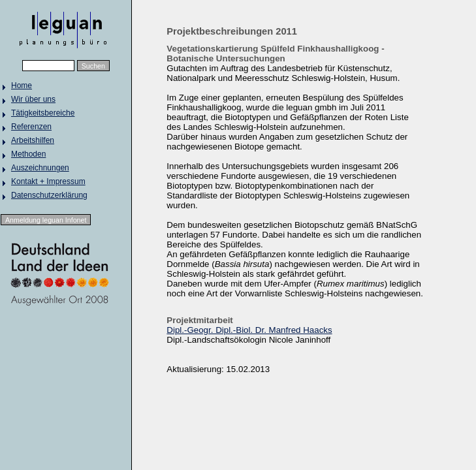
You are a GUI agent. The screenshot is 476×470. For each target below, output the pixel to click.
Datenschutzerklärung (49, 195)
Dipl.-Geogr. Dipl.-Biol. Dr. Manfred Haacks (249, 330)
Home (22, 86)
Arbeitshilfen (33, 140)
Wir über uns (33, 99)
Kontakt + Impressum (48, 181)
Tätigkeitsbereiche (43, 113)
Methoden (28, 154)
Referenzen (31, 127)
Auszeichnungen (40, 168)
